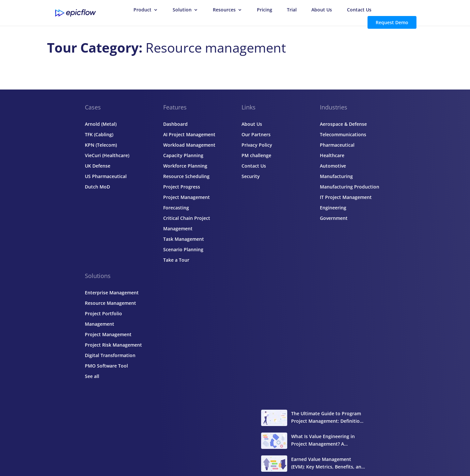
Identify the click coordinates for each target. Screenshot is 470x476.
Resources (224, 10)
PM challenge (256, 155)
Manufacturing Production (350, 187)
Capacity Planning (183, 155)
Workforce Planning (185, 166)
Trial (292, 10)
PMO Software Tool (106, 366)
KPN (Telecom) (101, 145)
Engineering (333, 208)
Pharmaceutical (337, 145)
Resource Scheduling (186, 176)
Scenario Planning (183, 249)
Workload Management (189, 145)
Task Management (184, 239)
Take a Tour (176, 260)
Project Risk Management (113, 345)
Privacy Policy (257, 145)
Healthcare (332, 155)
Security (251, 176)
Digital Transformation (110, 355)
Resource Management (110, 303)
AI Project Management (189, 134)
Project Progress (182, 187)
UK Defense (98, 166)
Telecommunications (343, 134)
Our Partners (256, 134)
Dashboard (175, 124)
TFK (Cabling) (99, 134)
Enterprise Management (112, 293)
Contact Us (359, 10)
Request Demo (392, 22)
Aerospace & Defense (343, 124)
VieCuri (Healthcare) (107, 155)
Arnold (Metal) (101, 124)
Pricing (265, 10)
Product (142, 10)
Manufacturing (336, 176)
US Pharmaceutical (106, 176)
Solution (182, 10)
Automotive (333, 166)
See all (92, 376)
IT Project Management (346, 197)
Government (334, 218)
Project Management (108, 334)
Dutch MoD (97, 187)
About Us (322, 10)
